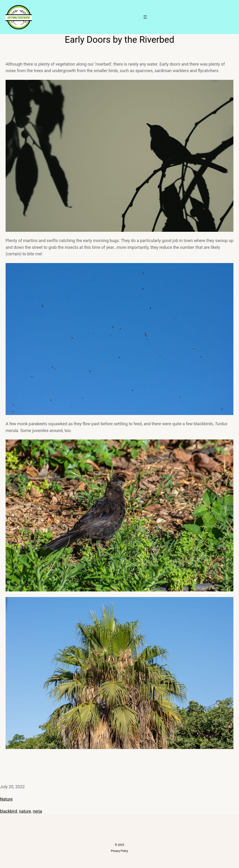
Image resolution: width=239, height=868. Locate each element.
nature (25, 811)
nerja (37, 811)
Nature (6, 799)
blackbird (9, 811)
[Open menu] (145, 17)
